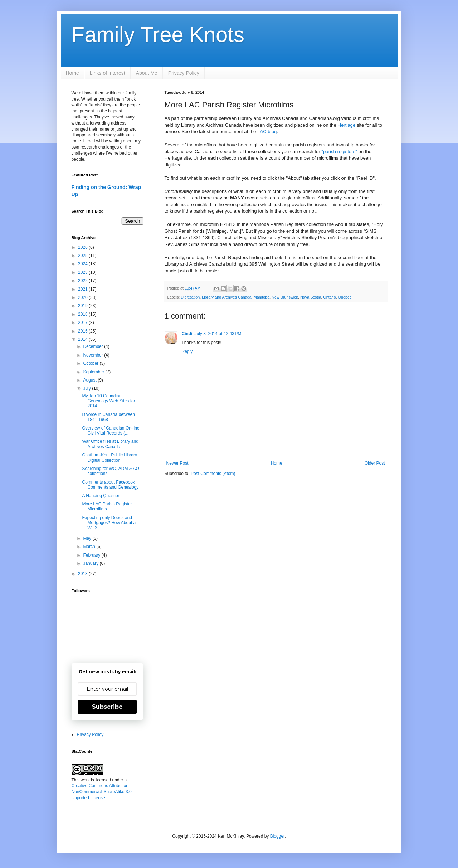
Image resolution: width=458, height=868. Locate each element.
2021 (83, 289)
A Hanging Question (101, 496)
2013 (83, 574)
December (94, 346)
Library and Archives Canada (227, 297)
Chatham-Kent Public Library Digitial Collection (109, 457)
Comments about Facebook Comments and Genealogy (110, 485)
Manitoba (262, 297)
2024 (83, 264)
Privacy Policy (184, 73)
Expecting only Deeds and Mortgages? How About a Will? (109, 523)
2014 (83, 339)
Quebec (345, 297)
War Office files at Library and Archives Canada (110, 444)
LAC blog (267, 132)
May (88, 538)
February (92, 555)
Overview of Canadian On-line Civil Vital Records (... (111, 431)
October (91, 363)
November (94, 355)
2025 (83, 256)
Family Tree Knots (158, 35)
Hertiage (346, 125)
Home (72, 73)
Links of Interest (108, 73)
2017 (83, 323)
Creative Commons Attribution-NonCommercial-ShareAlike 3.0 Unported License (102, 792)
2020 (83, 297)
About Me (147, 73)
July (87, 388)
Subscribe (107, 707)
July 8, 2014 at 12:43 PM (218, 334)
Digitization (190, 297)
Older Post (375, 463)
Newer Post (177, 463)
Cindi (187, 334)
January (91, 563)
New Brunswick (285, 297)
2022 (83, 281)
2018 (83, 314)
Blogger (277, 836)
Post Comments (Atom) (213, 474)
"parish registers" (339, 152)
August (90, 380)
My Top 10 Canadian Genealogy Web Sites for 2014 (108, 401)
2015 (83, 331)
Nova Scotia (311, 297)
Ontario (329, 297)
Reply (187, 351)
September (94, 372)
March (90, 547)
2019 (83, 306)
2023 (83, 272)
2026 (83, 247)
